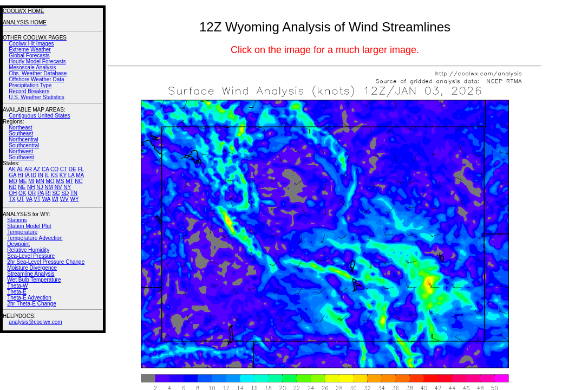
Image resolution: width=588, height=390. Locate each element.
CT (64, 169)
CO (54, 169)
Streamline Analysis (31, 274)
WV (64, 199)
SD (65, 193)
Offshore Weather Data (36, 79)
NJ (40, 187)
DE (73, 169)
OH (13, 193)
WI (55, 199)
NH (31, 187)
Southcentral (24, 145)
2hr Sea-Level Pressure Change (46, 262)
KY (63, 175)
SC (56, 193)
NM (49, 187)
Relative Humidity (28, 250)
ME (22, 181)
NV (58, 187)
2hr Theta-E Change (31, 304)
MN (40, 181)
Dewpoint (18, 244)
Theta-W (17, 286)
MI (31, 181)
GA (12, 175)
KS (54, 175)
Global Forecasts (29, 56)
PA (41, 193)
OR (32, 193)
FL (81, 169)
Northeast (20, 128)
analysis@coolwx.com (35, 322)
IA (27, 175)
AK (12, 169)
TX (12, 199)
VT (37, 199)
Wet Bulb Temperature (34, 280)
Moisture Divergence (32, 268)
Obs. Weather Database (38, 73)
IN (41, 175)
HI (21, 175)
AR (28, 169)
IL (47, 175)
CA (45, 169)
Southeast (21, 134)
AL (20, 169)
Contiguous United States (39, 116)
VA (29, 199)
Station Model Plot (29, 226)
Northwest (21, 151)
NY (67, 187)
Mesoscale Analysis (32, 67)
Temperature (22, 232)
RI (48, 193)
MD (13, 181)
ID (34, 175)
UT (21, 199)
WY (75, 199)
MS (60, 181)
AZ (37, 169)
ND (12, 187)
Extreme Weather (30, 50)
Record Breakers (29, 91)
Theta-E (17, 292)
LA (71, 175)
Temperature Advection (35, 238)
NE (22, 187)
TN (74, 193)
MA (80, 175)
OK (22, 193)
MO (50, 181)
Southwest (21, 157)
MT (69, 181)
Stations (17, 220)
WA (46, 199)
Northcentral (23, 139)
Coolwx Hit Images (31, 44)
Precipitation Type (30, 85)
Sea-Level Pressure (31, 256)
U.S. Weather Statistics (37, 97)
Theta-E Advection (29, 298)
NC (79, 181)
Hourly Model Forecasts (37, 61)
